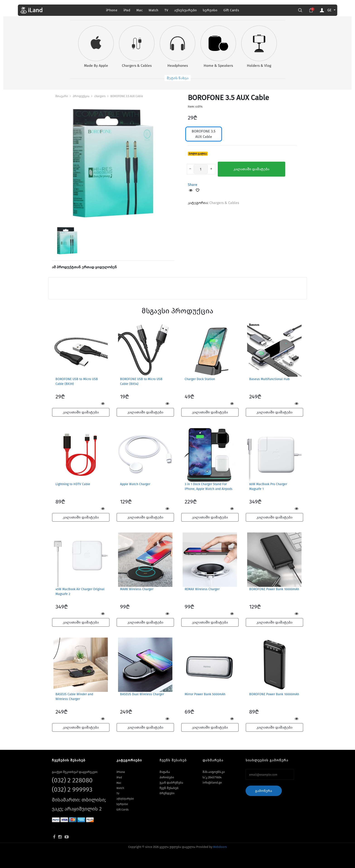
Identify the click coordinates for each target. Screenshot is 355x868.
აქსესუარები (185, 10)
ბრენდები (167, 793)
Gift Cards (231, 10)
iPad (127, 10)
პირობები (167, 777)
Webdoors (220, 847)
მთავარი (62, 96)
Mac (140, 10)
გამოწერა (264, 791)
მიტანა (165, 772)
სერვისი (210, 10)
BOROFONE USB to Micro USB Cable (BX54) (141, 381)
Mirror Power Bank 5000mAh (205, 694)
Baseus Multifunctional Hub (269, 379)
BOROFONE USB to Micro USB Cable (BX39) (77, 381)
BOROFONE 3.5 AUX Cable (127, 96)
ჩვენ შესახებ (169, 788)
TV (166, 10)
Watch (153, 10)
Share (193, 185)
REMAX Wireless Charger (202, 589)
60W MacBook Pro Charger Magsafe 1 (268, 487)
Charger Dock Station (200, 379)
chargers (100, 96)
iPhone (112, 10)
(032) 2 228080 (72, 780)
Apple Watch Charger (135, 484)
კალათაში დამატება (251, 169)
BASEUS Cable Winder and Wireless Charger (74, 697)
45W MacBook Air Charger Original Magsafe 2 (80, 592)
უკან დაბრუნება (171, 783)
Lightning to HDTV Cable (73, 484)
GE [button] (330, 10)
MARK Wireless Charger (137, 589)
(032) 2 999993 (72, 790)
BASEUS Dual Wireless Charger (142, 694)
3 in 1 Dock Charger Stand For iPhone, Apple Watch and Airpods (209, 487)
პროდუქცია (81, 96)
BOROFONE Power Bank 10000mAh (274, 589)
